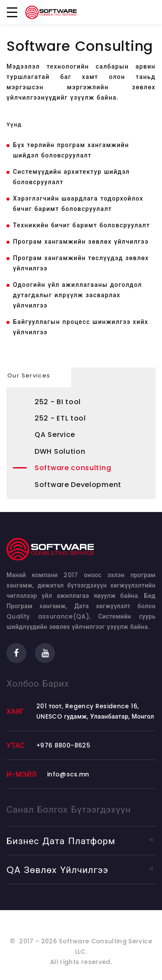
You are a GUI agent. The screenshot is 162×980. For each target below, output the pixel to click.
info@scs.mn (68, 774)
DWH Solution (60, 451)
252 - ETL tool (60, 418)
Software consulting (73, 468)
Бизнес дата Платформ (81, 841)
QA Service (55, 435)
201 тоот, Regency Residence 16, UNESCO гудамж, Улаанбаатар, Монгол (95, 711)
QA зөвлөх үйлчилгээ (81, 870)
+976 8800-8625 (63, 745)
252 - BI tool (58, 402)
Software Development (78, 485)
